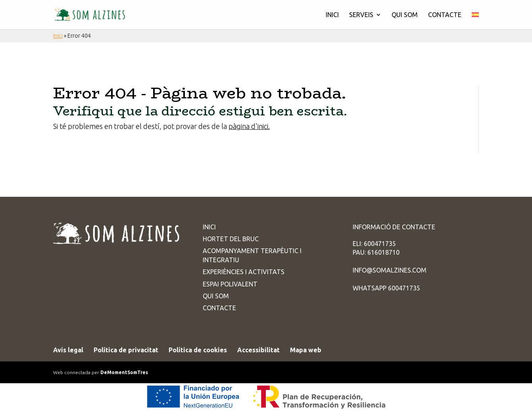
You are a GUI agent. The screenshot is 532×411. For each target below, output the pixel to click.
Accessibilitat (258, 350)
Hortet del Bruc (231, 239)
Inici (332, 15)
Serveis (361, 15)
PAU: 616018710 (376, 252)
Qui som (405, 15)
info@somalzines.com (390, 270)
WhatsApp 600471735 (386, 288)
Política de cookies (198, 350)
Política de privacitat (126, 350)
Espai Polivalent (230, 284)
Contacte (445, 15)
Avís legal (68, 350)
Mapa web (306, 350)
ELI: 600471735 (374, 244)
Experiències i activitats (244, 272)
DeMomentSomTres (124, 372)
